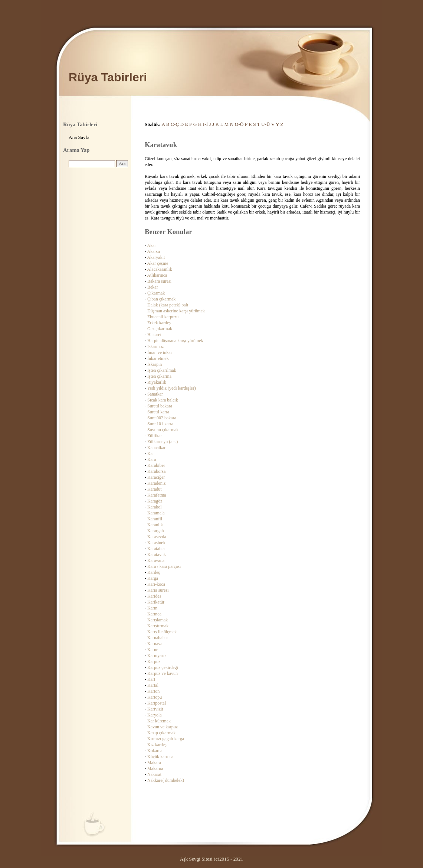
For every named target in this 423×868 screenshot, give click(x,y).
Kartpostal (157, 703)
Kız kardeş (157, 745)
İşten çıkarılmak (162, 370)
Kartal (153, 685)
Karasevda (157, 537)
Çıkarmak (156, 293)
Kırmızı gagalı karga (166, 739)
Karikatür (156, 602)
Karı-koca (156, 584)
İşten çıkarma (159, 376)
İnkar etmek (158, 358)
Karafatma (157, 495)
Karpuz (154, 661)
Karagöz (155, 501)
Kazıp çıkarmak (161, 733)
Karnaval (155, 644)
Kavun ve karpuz (163, 727)
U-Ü (266, 124)
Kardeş (154, 572)
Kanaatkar (156, 448)
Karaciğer (156, 477)
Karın (152, 608)
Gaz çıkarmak (160, 329)
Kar (151, 453)
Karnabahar (158, 638)
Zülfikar (155, 436)
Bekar (153, 287)
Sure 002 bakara (162, 418)
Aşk (184, 859)
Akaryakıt (156, 257)
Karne (153, 650)
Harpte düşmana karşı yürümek (175, 341)
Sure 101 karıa (160, 424)
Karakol (155, 507)
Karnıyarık (157, 656)
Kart (151, 679)
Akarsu (153, 251)
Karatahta (156, 549)
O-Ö (239, 124)
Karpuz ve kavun (163, 673)
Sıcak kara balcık (163, 400)
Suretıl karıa (158, 412)
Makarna (155, 768)
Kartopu (155, 697)
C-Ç (175, 124)
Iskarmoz (156, 347)
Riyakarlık (157, 382)
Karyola (155, 715)
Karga (153, 578)
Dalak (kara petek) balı (168, 305)
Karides (154, 596)
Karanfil (155, 519)
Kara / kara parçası (164, 566)
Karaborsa (156, 471)
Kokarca (155, 751)
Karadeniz (156, 483)
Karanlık (155, 525)
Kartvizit (155, 709)
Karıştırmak (158, 626)
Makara (154, 763)
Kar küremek (159, 721)
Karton (153, 691)
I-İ (205, 124)
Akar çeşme (158, 263)
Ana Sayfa (79, 137)
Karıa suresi (158, 590)
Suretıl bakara (160, 406)
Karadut (155, 489)
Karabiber (156, 465)
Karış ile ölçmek (162, 632)
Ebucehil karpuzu (163, 317)
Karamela (156, 513)
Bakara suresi (159, 281)
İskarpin (155, 364)
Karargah (155, 531)
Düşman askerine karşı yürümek (176, 311)
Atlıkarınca (157, 275)
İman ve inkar (160, 352)
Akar (151, 246)
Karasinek (156, 543)
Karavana (156, 560)
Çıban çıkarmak (161, 299)
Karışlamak (158, 620)
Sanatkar (155, 394)
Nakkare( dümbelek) (166, 780)
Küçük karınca (160, 757)
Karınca (154, 614)
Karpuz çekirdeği (163, 667)
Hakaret (154, 335)
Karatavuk (157, 555)
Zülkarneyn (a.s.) (163, 442)
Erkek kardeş (159, 323)
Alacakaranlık (159, 269)
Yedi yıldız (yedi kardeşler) (172, 388)
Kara (152, 459)
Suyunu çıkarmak (163, 430)
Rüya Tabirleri (108, 77)
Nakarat (154, 774)
